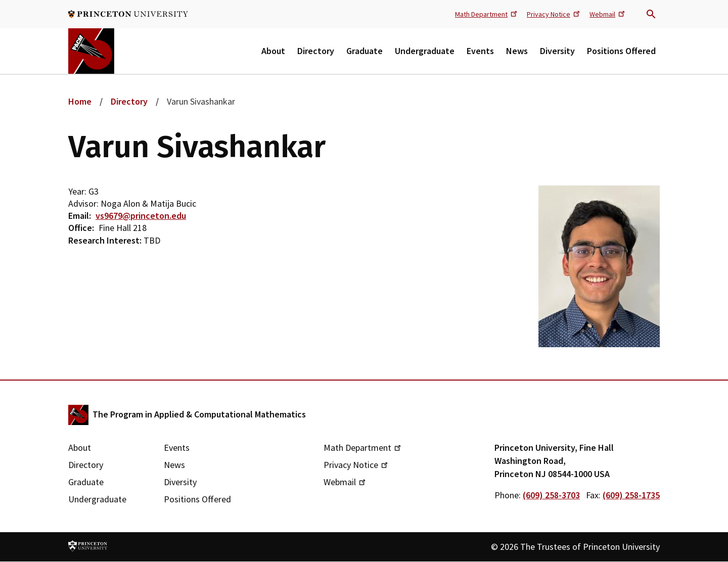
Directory (316, 51)
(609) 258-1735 (631, 495)
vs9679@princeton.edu (141, 216)
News (517, 51)
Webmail (608, 14)
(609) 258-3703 (551, 495)
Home (80, 101)
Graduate (365, 51)
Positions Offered (621, 51)
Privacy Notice (554, 14)
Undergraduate (425, 51)
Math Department (487, 14)
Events (480, 51)
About (273, 51)
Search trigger (651, 14)
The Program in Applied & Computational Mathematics (199, 414)
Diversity (557, 51)
